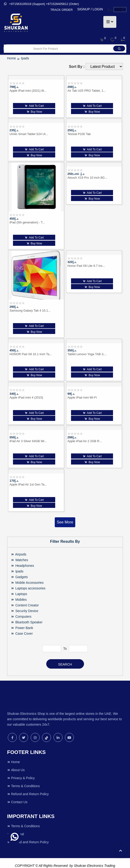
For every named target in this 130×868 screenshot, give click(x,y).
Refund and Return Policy (28, 783)
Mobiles (19, 589)
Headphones (22, 555)
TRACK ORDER (61, 10)
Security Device (25, 600)
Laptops (19, 583)
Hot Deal (15, 823)
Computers (21, 606)
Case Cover (22, 623)
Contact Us (17, 791)
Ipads (17, 560)
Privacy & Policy (21, 767)
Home (13, 751)
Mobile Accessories (27, 572)
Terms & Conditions (23, 775)
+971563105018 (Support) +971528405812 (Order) (41, 4)
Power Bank (22, 617)
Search (65, 654)
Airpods (19, 543)
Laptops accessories (28, 577)
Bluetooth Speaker (27, 611)
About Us (16, 759)
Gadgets (19, 566)
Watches (19, 549)
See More (65, 511)
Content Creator (25, 594)
